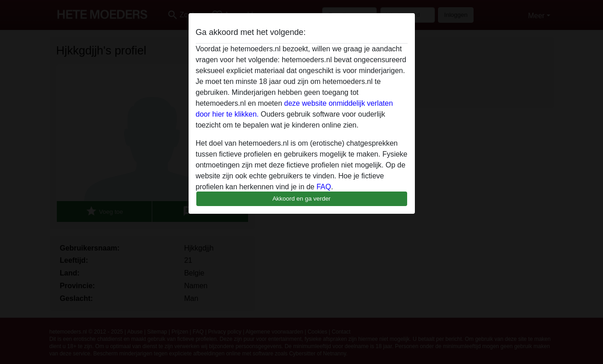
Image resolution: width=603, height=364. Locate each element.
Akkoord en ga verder (301, 199)
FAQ (324, 187)
